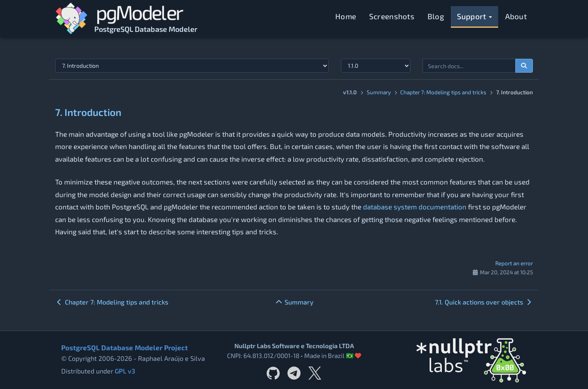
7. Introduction (88, 112)
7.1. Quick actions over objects (484, 302)
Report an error (514, 263)
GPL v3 (125, 371)
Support (474, 16)
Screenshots (392, 16)
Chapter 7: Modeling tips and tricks (443, 92)
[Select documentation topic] (192, 66)
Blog (436, 16)
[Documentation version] (376, 66)
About (516, 16)
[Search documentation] (524, 66)
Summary (379, 92)
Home (346, 16)
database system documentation (415, 207)
